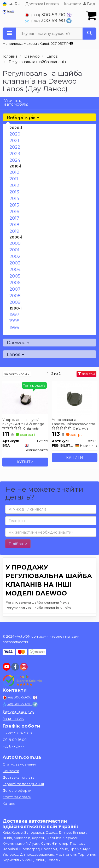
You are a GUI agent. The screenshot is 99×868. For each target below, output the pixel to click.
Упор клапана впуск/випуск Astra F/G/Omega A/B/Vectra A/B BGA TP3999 (23, 422)
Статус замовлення (20, 764)
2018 (14, 225)
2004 (15, 269)
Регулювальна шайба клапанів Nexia (37, 602)
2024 (15, 160)
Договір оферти (17, 790)
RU (18, 4)
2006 (15, 283)
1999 (14, 327)
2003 (15, 263)
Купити (25, 462)
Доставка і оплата (42, 4)
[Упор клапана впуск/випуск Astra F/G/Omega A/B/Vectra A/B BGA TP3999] (25, 398)
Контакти (72, 4)
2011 (14, 179)
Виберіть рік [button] (23, 117)
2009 (15, 302)
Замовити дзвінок (18, 711)
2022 (15, 147)
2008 (15, 296)
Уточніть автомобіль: (16, 102)
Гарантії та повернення (23, 784)
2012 (14, 185)
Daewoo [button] (18, 343)
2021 (14, 140)
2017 (14, 218)
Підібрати (18, 544)
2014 (14, 198)
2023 (15, 154)
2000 (15, 243)
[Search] (89, 34)
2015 (14, 205)
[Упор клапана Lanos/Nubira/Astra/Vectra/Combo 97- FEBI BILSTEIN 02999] (75, 398)
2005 (15, 276)
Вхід (89, 4)
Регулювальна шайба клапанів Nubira (38, 608)
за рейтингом (17, 374)
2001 (14, 250)
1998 (14, 321)
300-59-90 (46, 15)
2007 (15, 289)
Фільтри (86, 374)
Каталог (10, 804)
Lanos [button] (15, 354)
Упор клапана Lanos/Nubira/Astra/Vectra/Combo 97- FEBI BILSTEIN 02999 (75, 422)
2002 (15, 256)
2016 (14, 211)
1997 (14, 314)
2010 (14, 172)
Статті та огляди (17, 797)
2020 (15, 134)
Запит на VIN (13, 719)
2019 (14, 231)
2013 (14, 192)
